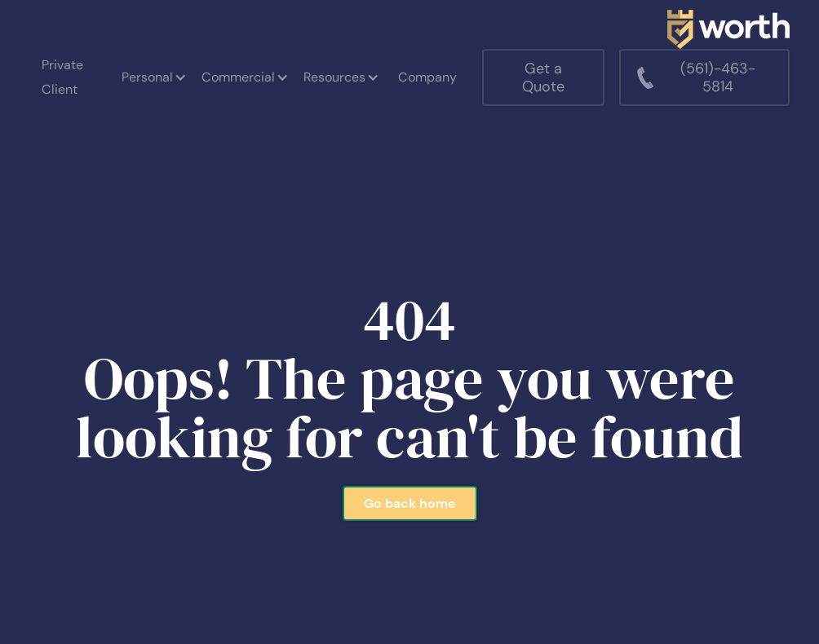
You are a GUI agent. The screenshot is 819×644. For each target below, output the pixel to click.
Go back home (410, 503)
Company (427, 77)
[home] (728, 29)
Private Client (62, 77)
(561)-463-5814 (718, 77)
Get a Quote (543, 77)
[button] (153, 77)
